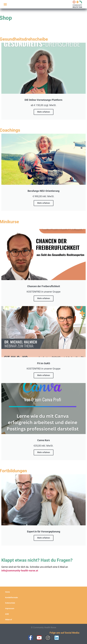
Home (7, 592)
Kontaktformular (12, 597)
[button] (5, 4)
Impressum (10, 608)
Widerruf (9, 620)
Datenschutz (10, 603)
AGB (7, 614)
